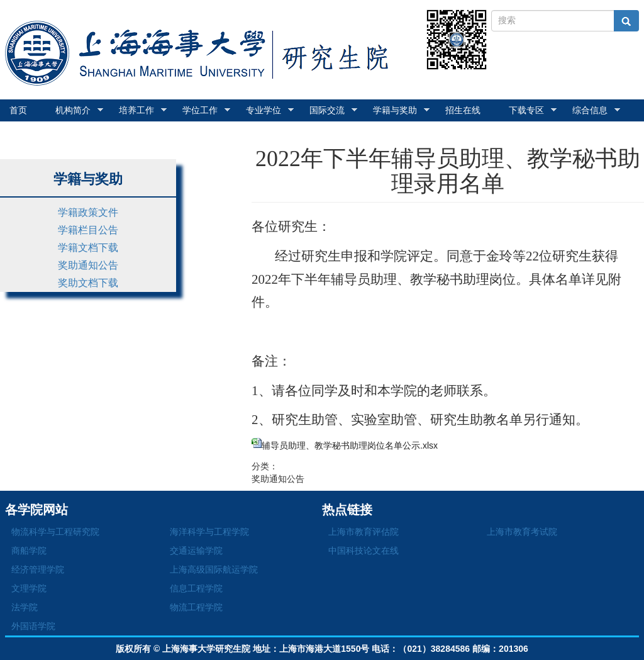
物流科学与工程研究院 (55, 532)
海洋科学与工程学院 (209, 532)
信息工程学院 (196, 588)
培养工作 (143, 110)
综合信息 (596, 110)
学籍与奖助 (401, 110)
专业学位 (270, 110)
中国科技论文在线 (364, 551)
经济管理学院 (38, 569)
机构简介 (79, 110)
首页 (18, 110)
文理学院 (29, 588)
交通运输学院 (196, 551)
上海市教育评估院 (364, 532)
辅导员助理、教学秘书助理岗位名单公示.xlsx (350, 445)
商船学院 (29, 551)
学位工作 (206, 110)
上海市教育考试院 (522, 532)
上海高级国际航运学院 (214, 569)
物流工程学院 (196, 607)
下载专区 (533, 110)
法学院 (25, 607)
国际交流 (333, 110)
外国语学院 (33, 626)
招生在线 (463, 110)
